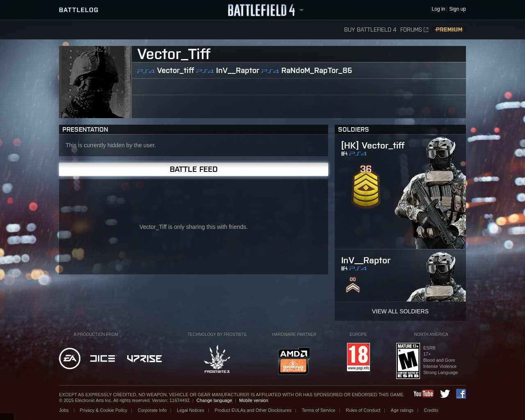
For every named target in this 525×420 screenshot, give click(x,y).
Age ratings (402, 410)
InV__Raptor (238, 70)
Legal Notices (191, 410)
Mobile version (254, 400)
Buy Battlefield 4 (370, 30)
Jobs (64, 410)
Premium (449, 30)
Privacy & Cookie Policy (103, 410)
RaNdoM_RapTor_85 (317, 70)
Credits (431, 410)
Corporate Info (152, 410)
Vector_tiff (176, 70)
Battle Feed (194, 169)
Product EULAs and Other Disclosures (253, 410)
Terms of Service (319, 410)
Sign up (458, 9)
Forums (414, 30)
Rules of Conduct (363, 410)
